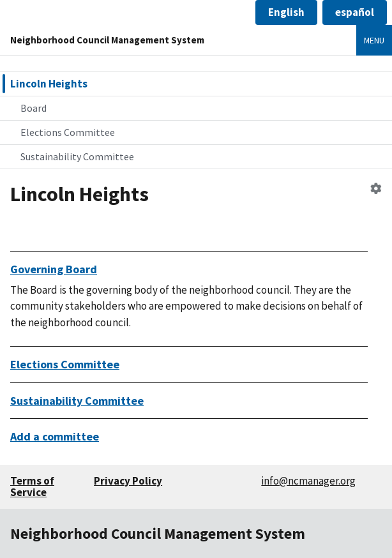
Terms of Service (32, 487)
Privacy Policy (128, 481)
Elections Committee (68, 132)
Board (34, 108)
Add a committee (55, 436)
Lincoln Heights (49, 84)
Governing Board (54, 269)
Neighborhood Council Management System (107, 40)
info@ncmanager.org (308, 481)
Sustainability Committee (77, 156)
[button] (286, 12)
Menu (374, 40)
